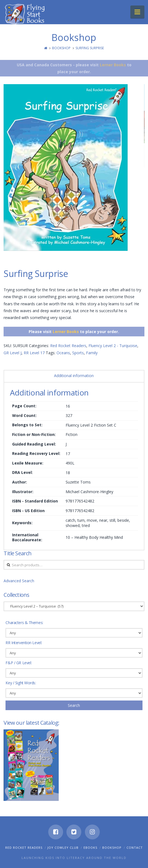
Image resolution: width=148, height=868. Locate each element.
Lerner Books (113, 65)
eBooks (90, 848)
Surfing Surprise (90, 48)
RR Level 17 (34, 353)
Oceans (63, 353)
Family (92, 353)
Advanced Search (19, 581)
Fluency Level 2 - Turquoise (113, 346)
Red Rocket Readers (68, 346)
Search (74, 705)
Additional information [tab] (74, 376)
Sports (78, 353)
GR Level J (13, 353)
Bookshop (61, 48)
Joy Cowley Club (63, 848)
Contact (135, 848)
